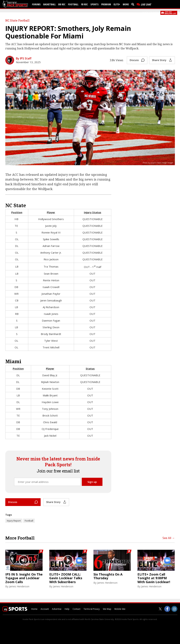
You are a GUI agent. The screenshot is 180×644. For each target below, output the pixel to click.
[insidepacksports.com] (16, 4)
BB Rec (62, 4)
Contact (76, 609)
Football (73, 4)
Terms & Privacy (92, 609)
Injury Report (14, 521)
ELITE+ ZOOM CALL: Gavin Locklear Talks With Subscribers (66, 578)
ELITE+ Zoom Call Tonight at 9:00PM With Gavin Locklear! (154, 578)
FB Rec (84, 4)
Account (45, 609)
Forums (36, 4)
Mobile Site (120, 609)
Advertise (57, 609)
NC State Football (17, 20)
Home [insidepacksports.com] (34, 609)
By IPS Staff (24, 58)
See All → (169, 538)
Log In (145, 12)
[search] (134, 4)
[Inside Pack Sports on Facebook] (167, 609)
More (126, 4)
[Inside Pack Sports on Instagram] (174, 609)
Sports (95, 4)
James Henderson (19, 586)
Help (67, 609)
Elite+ (117, 4)
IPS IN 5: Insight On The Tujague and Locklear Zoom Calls (24, 578)
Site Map (107, 609)
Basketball (49, 4)
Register (154, 12)
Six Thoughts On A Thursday (108, 576)
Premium (106, 4)
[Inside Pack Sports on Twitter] (160, 609)
